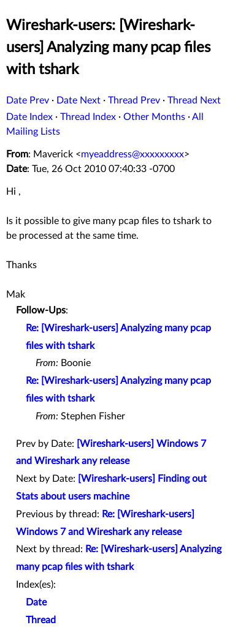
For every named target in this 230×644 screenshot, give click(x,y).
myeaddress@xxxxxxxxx (132, 154)
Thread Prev (134, 100)
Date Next (79, 100)
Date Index (29, 117)
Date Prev (28, 100)
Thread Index (88, 117)
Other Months (154, 117)
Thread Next (194, 100)
